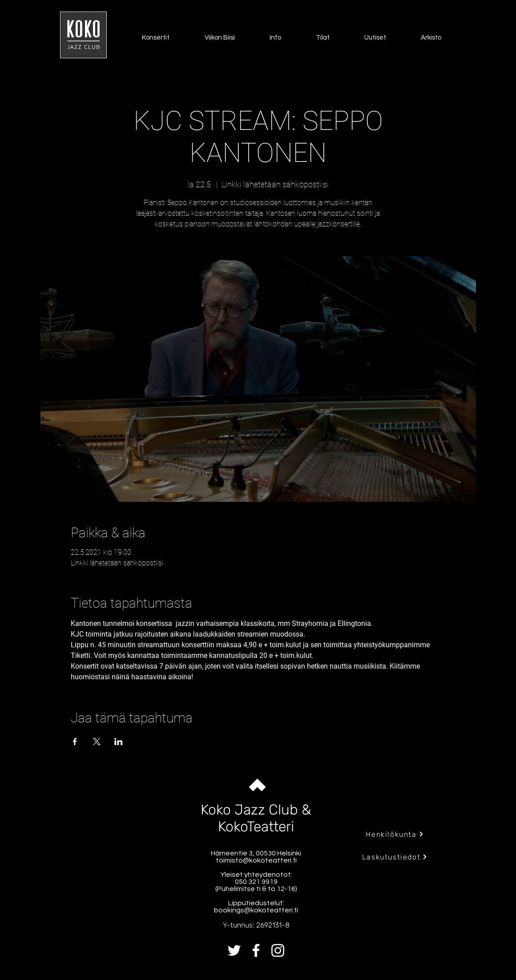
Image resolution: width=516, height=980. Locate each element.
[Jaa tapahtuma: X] (97, 742)
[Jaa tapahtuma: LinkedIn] (119, 742)
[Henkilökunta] (395, 834)
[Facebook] (256, 950)
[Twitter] (234, 950)
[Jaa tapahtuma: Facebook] (75, 742)
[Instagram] (278, 950)
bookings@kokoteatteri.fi (256, 910)
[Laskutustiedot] (395, 857)
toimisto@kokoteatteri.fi (256, 860)
